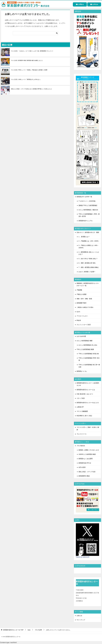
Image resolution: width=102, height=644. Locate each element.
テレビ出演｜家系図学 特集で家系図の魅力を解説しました (27, 60)
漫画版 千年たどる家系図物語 (88, 205)
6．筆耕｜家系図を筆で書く (87, 263)
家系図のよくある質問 (86, 459)
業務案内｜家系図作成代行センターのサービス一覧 (88, 284)
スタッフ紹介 (81, 398)
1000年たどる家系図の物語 (87, 454)
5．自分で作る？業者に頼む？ (88, 259)
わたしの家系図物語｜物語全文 (88, 210)
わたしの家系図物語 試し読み (88, 345)
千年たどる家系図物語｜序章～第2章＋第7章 (89, 215)
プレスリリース (82, 434)
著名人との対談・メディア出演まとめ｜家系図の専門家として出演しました (32, 89)
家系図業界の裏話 (84, 476)
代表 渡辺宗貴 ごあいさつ (85, 394)
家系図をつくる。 (82, 371)
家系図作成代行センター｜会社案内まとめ (88, 384)
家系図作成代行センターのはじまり (88, 403)
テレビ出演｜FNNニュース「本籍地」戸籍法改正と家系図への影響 (29, 70)
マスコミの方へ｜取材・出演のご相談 (88, 428)
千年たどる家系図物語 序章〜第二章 (89, 359)
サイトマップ (81, 620)
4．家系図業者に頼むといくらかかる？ (89, 253)
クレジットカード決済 (84, 325)
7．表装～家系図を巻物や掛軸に (89, 267)
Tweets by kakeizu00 (83, 557)
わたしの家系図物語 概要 (85, 341)
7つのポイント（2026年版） (88, 201)
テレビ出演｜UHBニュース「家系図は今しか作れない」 (26, 79)
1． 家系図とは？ (84, 237)
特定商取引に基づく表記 (84, 416)
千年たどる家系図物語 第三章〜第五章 (89, 366)
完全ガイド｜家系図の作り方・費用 (88, 232)
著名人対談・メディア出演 (87, 472)
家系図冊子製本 (82, 303)
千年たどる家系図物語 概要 (85, 349)
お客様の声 (80, 407)
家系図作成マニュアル (86, 221)
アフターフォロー (82, 316)
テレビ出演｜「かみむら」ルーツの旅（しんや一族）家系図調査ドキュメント (32, 51)
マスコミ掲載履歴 (82, 411)
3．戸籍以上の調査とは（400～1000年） (89, 247)
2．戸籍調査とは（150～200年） (89, 241)
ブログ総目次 (81, 446)
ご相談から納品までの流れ (85, 307)
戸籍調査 (79, 290)
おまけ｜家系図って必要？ (87, 272)
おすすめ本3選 (81, 336)
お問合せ (80, 4)
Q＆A (78, 312)
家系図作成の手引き (85, 463)
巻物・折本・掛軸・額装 (84, 299)
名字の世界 (82, 467)
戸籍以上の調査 (82, 294)
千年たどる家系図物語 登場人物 (89, 354)
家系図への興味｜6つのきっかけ (89, 450)
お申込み (94, 4)
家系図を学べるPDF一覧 (84, 197)
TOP (13, 630)
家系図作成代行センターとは (86, 390)
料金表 (79, 320)
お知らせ (79, 616)
